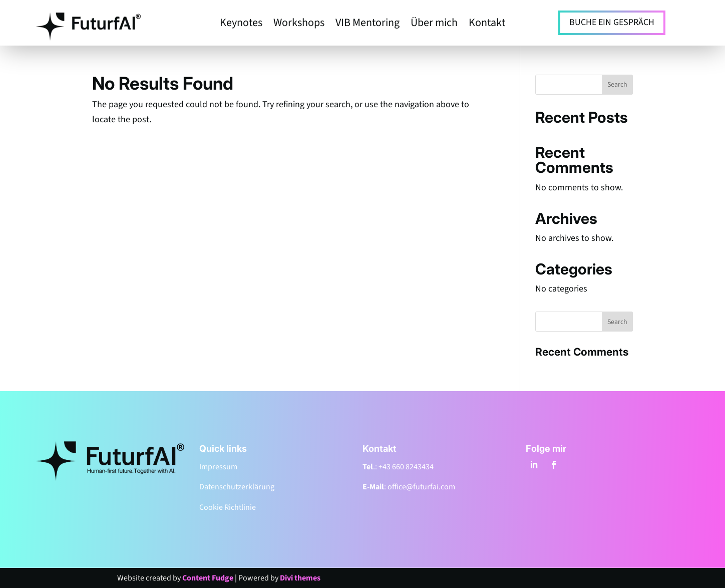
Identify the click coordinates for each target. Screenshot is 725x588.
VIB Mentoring (368, 25)
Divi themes (300, 578)
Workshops (299, 25)
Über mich (434, 25)
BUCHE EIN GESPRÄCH (612, 22)
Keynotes (241, 25)
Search (617, 85)
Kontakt (487, 25)
